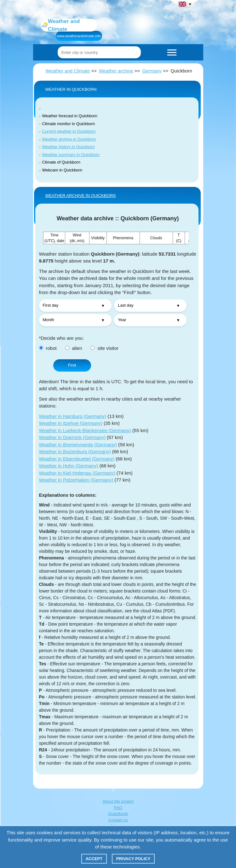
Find (72, 365)
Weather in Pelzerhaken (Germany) (76, 480)
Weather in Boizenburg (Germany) (75, 451)
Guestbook (118, 814)
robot (48, 348)
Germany (152, 71)
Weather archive (116, 71)
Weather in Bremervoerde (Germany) (78, 445)
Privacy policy (133, 859)
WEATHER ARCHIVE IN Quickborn (81, 196)
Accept (94, 859)
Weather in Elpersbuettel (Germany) (77, 459)
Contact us (118, 820)
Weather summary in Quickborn (71, 155)
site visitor (104, 348)
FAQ (118, 808)
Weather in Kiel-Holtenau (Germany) (77, 473)
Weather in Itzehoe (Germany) (71, 423)
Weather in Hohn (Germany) (69, 466)
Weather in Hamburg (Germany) (73, 416)
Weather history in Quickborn (69, 147)
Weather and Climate (68, 71)
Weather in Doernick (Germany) (72, 437)
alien (74, 348)
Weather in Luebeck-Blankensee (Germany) (85, 430)
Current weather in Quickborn (69, 131)
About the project (118, 801)
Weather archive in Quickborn (69, 139)
